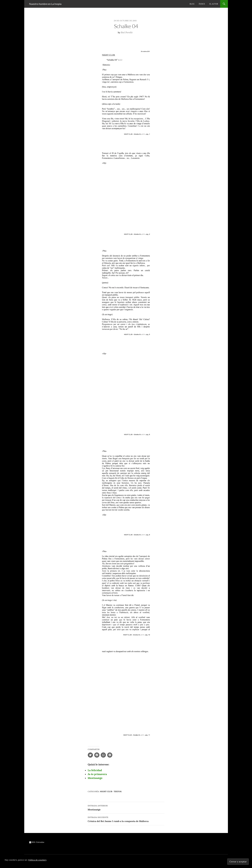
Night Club (106, 791)
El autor (214, 4)
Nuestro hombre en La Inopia (45, 4)
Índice (202, 4)
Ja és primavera (97, 774)
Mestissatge (95, 778)
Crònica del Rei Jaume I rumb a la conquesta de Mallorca (126, 819)
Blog (192, 4)
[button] (126, 90)
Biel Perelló (127, 32)
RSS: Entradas (37, 842)
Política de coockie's (37, 860)
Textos (118, 791)
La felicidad (95, 770)
